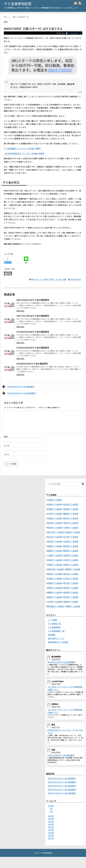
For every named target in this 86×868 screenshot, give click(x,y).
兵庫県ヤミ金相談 (54, 565)
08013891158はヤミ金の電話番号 (62, 778)
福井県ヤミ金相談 (54, 541)
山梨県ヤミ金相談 (71, 541)
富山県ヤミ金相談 (54, 537)
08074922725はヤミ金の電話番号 (61, 662)
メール (7, 445)
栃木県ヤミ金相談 (71, 518)
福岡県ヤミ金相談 (54, 592)
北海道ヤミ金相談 (54, 500)
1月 (51, 811)
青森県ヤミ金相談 (54, 504)
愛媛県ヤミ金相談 (54, 588)
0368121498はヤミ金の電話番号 (61, 755)
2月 (51, 809)
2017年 (51, 838)
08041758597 (49, 279)
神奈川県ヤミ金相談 (55, 532)
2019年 (51, 833)
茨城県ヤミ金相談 (54, 518)
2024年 (51, 819)
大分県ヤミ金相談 (54, 602)
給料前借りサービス (56, 638)
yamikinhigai (75, 279)
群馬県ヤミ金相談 (54, 523)
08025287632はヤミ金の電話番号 (62, 789)
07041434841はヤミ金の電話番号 (33, 348)
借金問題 (52, 635)
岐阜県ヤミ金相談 (71, 546)
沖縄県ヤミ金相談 (73, 606)
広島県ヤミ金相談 (54, 578)
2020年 (51, 830)
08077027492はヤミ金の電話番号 (33, 316)
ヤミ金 (58, 279)
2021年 (51, 827)
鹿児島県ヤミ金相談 (55, 606)
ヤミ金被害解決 (54, 627)
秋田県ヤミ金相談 (71, 509)
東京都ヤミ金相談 (54, 528)
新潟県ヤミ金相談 (73, 532)
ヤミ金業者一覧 (54, 624)
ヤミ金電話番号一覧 (74, 33)
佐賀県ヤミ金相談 (71, 592)
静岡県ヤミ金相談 (54, 551)
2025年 (51, 816)
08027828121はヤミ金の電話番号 (62, 786)
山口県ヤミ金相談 (71, 578)
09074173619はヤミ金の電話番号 (62, 793)
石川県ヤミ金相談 (71, 537)
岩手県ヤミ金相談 (71, 504)
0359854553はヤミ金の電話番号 (18, 387)
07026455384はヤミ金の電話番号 (33, 332)
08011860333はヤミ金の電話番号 (33, 300)
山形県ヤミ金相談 (54, 514)
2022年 (51, 824)
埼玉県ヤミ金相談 (71, 523)
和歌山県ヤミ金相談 (55, 569)
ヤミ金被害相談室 (18, 4)
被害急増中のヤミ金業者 (58, 642)
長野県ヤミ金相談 (54, 546)
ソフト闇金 (53, 620)
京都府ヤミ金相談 (54, 560)
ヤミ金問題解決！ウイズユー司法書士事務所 (22, 148)
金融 (64, 279)
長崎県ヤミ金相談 (54, 597)
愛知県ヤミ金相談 (71, 551)
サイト (7, 454)
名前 (6, 436)
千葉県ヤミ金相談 (71, 528)
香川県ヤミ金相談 (71, 583)
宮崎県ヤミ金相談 (71, 602)
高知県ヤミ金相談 (71, 588)
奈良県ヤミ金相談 (71, 565)
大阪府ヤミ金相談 (71, 560)
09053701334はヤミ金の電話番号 (62, 782)
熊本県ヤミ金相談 (71, 597)
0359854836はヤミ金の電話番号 (32, 364)
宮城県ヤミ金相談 (54, 509)
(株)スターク (37, 279)
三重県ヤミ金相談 (54, 555)
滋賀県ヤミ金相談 (71, 555)
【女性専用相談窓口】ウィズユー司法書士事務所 (24, 153)
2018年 (51, 835)
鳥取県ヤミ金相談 (73, 569)
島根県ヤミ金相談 (54, 574)
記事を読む (21, 311)
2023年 (51, 822)
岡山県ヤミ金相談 (71, 574)
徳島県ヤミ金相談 (54, 583)
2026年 (51, 806)
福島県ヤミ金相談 (71, 514)
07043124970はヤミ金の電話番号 (19, 393)
